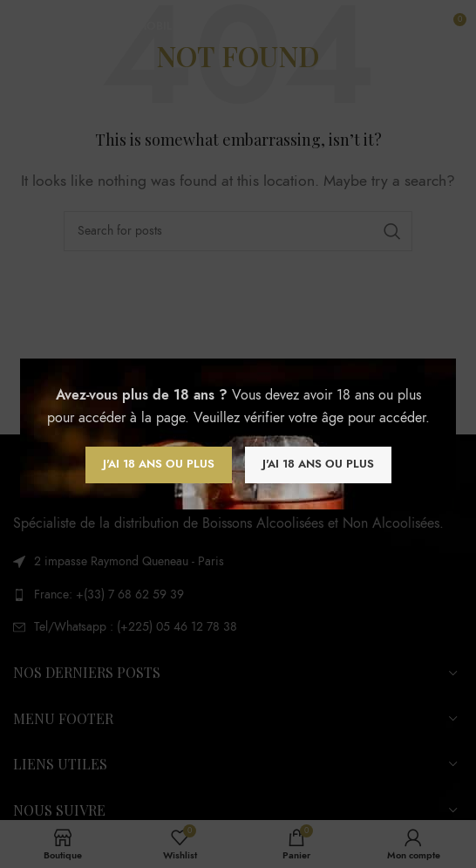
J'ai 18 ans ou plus (159, 464)
